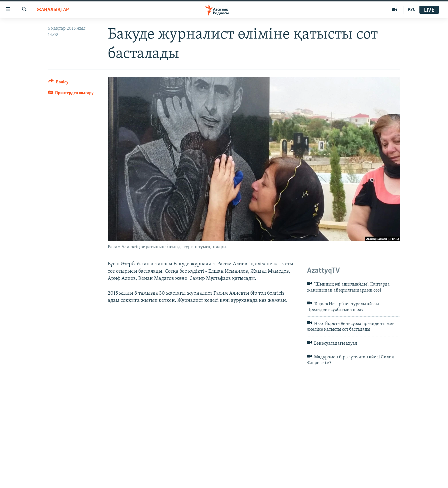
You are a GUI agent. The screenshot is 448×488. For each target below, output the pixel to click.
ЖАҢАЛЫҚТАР (53, 10)
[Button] (58, 83)
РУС (412, 10)
